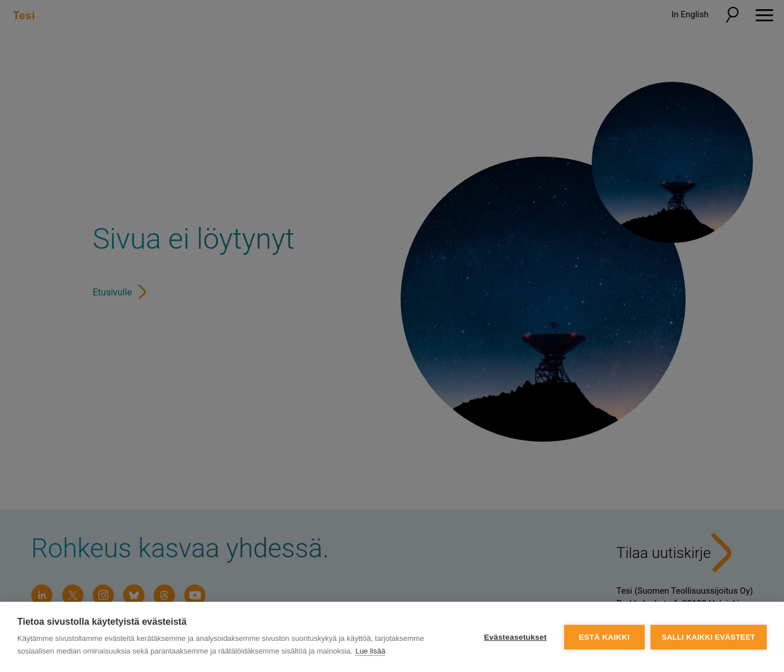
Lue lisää (370, 651)
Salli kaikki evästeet (709, 637)
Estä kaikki (604, 637)
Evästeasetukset (515, 637)
